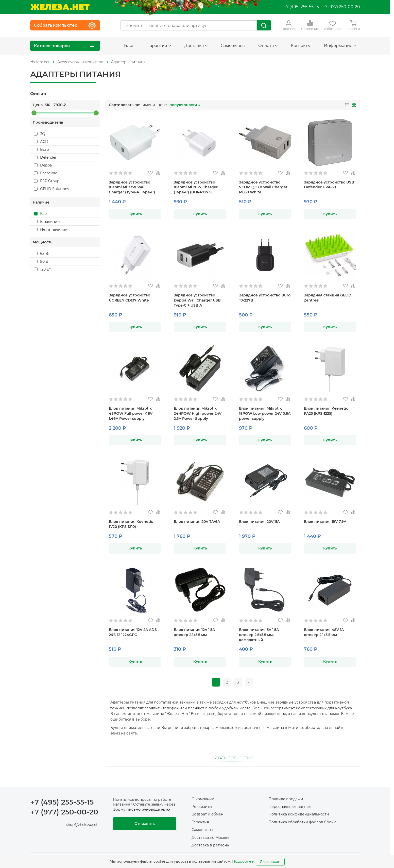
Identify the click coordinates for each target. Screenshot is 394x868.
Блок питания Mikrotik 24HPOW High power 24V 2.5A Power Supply (198, 413)
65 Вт (42, 254)
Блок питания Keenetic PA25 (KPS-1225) (326, 411)
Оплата (268, 46)
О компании (203, 799)
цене (162, 105)
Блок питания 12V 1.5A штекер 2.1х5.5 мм (194, 632)
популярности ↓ (185, 105)
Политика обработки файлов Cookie (302, 822)
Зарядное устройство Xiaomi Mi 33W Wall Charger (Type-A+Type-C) (132, 187)
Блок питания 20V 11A (259, 522)
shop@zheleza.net (82, 825)
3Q (40, 134)
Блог (129, 46)
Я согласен (270, 862)
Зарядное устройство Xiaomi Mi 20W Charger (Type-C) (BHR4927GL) (196, 187)
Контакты (301, 46)
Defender (45, 157)
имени (149, 105)
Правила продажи (286, 799)
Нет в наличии (51, 229)
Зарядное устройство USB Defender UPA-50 (329, 185)
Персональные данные (290, 807)
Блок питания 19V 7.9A (325, 522)
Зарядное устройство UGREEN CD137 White (130, 298)
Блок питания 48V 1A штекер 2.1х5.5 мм (324, 632)
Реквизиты (202, 807)
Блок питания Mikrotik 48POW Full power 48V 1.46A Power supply (131, 413)
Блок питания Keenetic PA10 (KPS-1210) (131, 524)
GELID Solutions (52, 189)
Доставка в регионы (211, 845)
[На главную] (60, 7)
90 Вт (42, 261)
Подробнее (243, 861)
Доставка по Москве (211, 838)
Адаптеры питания (128, 62)
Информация (340, 46)
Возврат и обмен (207, 814)
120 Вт (42, 269)
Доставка (196, 46)
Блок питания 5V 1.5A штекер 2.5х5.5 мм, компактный (259, 635)
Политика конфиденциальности (299, 814)
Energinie (46, 173)
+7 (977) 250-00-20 (341, 7)
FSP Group (47, 181)
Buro (41, 149)
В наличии (47, 222)
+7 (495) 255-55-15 (301, 7)
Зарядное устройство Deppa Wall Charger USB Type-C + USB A (197, 300)
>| (249, 682)
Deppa (43, 165)
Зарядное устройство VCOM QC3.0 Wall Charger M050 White (263, 187)
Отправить (145, 824)
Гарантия (159, 46)
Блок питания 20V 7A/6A (197, 522)
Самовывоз (233, 46)
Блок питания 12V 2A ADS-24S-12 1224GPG (133, 632)
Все (40, 214)
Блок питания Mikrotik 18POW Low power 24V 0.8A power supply (265, 413)
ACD (41, 142)
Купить (135, 214)
